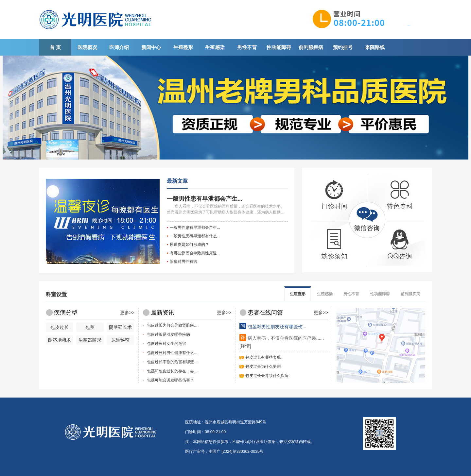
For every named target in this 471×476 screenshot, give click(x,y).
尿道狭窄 (120, 340)
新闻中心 (151, 47)
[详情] (245, 346)
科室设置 (56, 294)
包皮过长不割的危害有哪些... (172, 362)
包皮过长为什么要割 (263, 366)
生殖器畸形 (90, 340)
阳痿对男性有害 (183, 262)
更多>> (127, 313)
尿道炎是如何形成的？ (189, 245)
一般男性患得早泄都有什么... (195, 236)
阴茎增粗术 (60, 340)
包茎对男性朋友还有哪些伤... (277, 327)
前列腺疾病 (311, 47)
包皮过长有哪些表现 (263, 357)
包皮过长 (60, 327)
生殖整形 (183, 47)
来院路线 (375, 47)
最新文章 (177, 181)
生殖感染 (215, 47)
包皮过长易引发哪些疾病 (168, 334)
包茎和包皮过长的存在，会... (172, 371)
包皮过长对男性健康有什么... (172, 353)
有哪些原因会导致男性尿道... (195, 253)
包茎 (90, 327)
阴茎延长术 (120, 327)
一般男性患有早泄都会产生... (205, 199)
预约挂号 (343, 47)
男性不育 (247, 47)
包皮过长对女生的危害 (166, 344)
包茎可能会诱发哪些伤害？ (170, 380)
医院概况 (87, 47)
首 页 (55, 47)
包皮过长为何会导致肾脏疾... (172, 325)
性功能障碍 (279, 47)
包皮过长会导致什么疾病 (267, 376)
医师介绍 (119, 47)
